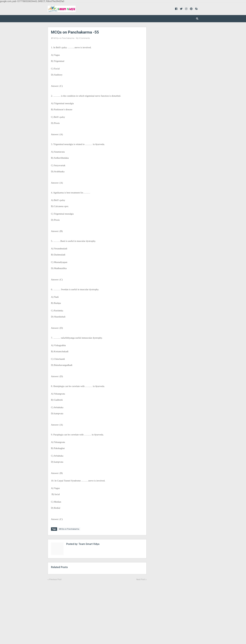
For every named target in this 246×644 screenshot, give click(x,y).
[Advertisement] (97, 610)
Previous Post (55, 579)
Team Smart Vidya (89, 544)
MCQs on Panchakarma (64, 38)
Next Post (141, 579)
